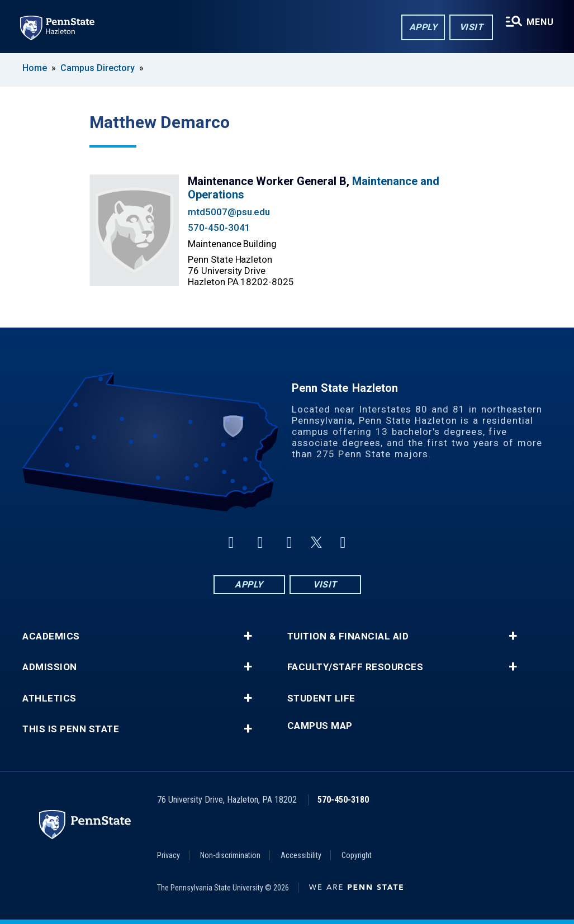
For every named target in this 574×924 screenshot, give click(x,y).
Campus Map (320, 726)
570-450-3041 (219, 228)
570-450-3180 (343, 800)
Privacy (169, 855)
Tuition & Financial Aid (348, 636)
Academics (51, 636)
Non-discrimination (230, 855)
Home (35, 68)
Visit (471, 27)
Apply (423, 27)
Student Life (321, 698)
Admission (50, 667)
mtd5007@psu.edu (229, 212)
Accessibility (301, 855)
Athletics (49, 698)
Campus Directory (98, 68)
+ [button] (248, 636)
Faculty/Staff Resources (355, 667)
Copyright (357, 855)
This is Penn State (71, 729)
